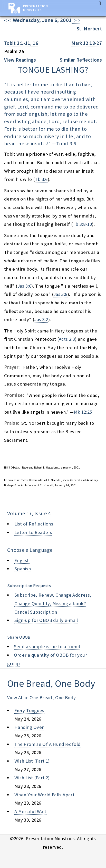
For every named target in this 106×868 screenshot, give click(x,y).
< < (8, 20)
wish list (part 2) (32, 778)
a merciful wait (30, 811)
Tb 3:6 (41, 179)
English (22, 560)
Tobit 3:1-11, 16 (21, 43)
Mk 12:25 (83, 412)
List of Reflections (34, 524)
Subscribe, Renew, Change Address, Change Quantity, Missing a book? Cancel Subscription (53, 603)
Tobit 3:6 (66, 144)
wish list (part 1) (32, 761)
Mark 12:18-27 (87, 43)
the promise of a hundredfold (47, 744)
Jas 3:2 (41, 319)
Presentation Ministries (36, 8)
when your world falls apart (44, 795)
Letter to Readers (33, 532)
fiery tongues (29, 710)
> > (76, 20)
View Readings (20, 60)
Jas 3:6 (25, 286)
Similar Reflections (81, 60)
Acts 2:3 (67, 339)
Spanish (23, 569)
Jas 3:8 (60, 294)
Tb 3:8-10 (82, 224)
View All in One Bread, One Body (42, 698)
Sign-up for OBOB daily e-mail (46, 620)
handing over (29, 727)
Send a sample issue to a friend (47, 646)
